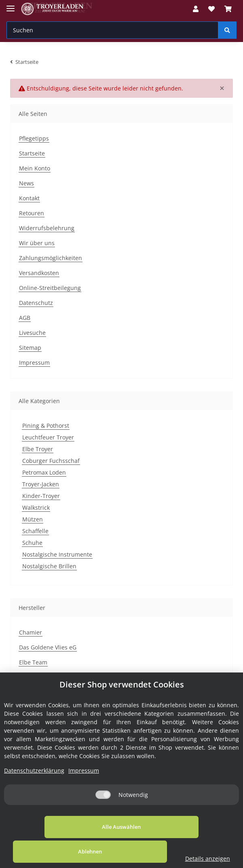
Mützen (33, 519)
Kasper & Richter (42, 692)
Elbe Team (33, 662)
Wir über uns (37, 243)
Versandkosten (39, 273)
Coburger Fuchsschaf (51, 461)
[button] (196, 9)
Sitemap (30, 348)
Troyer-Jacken (41, 484)
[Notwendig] (103, 819)
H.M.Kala (31, 677)
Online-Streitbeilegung (50, 288)
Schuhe (32, 543)
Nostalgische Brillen (49, 566)
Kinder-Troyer (41, 496)
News (26, 183)
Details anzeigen (212, 859)
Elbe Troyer (38, 449)
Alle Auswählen (49, 851)
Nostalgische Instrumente (57, 554)
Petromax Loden (44, 472)
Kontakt (29, 198)
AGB (25, 318)
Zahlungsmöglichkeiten (51, 258)
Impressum (34, 363)
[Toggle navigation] (11, 5)
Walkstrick (36, 508)
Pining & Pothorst (46, 426)
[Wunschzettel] (211, 9)
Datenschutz (36, 303)
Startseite (32, 153)
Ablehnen (139, 851)
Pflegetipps (34, 138)
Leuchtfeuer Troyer (48, 437)
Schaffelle (35, 531)
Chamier (31, 632)
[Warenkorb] (228, 9)
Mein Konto (35, 168)
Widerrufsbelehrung (47, 228)
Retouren (32, 213)
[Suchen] (112, 30)
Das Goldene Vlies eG (48, 647)
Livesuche (32, 333)
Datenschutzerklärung (34, 795)
